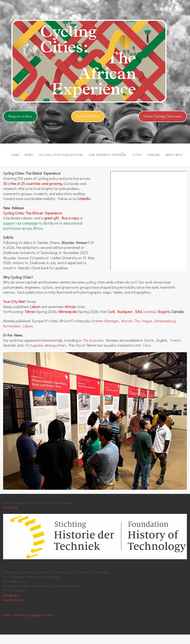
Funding (168, 153)
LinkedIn (84, 208)
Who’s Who (13, 166)
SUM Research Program (111, 153)
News (26, 153)
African (70, 316)
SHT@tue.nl (11, 605)
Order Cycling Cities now (163, 116)
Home (9, 153)
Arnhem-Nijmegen (105, 330)
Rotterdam (12, 335)
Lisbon (35, 316)
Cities (148, 153)
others (61, 355)
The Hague (143, 330)
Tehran (30, 321)
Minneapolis (68, 321)
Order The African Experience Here (28, 625)
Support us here (20, 116)
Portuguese (34, 355)
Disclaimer (11, 517)
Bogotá (164, 321)
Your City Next (88, 116)
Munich (127, 330)
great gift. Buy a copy (61, 228)
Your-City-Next (14, 311)
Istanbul (150, 321)
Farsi (147, 355)
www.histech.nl (14, 609)
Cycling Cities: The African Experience (32, 222)
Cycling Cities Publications (61, 153)
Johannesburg (165, 330)
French (176, 350)
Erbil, (138, 321)
